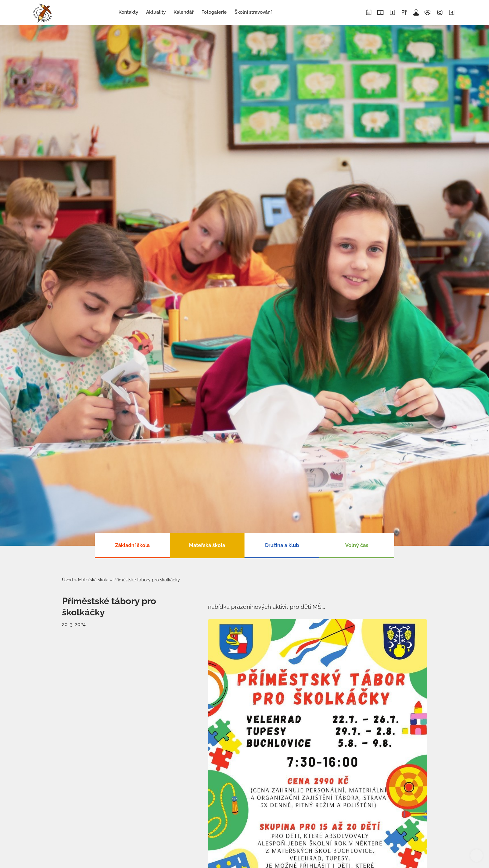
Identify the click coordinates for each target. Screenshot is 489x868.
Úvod (68, 580)
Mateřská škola (93, 580)
